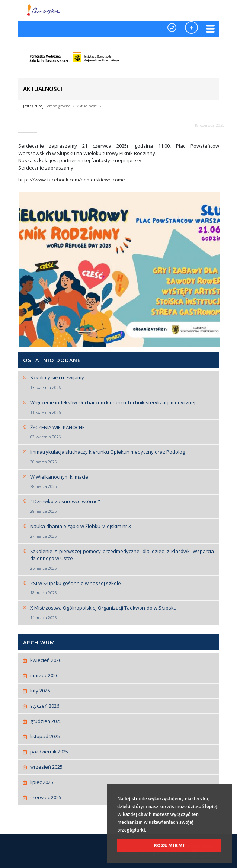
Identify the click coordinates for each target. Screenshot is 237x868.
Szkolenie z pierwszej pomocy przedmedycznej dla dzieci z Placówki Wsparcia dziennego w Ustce (122, 560)
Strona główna (58, 106)
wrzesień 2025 (46, 767)
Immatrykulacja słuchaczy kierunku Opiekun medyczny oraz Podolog (122, 457)
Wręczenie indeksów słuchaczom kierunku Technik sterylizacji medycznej (122, 407)
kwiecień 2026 (46, 660)
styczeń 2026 (45, 706)
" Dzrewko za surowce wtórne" (122, 506)
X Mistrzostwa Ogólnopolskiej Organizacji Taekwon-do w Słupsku (122, 613)
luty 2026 (40, 691)
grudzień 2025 (46, 721)
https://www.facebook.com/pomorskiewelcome (72, 180)
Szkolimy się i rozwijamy (122, 382)
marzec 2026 (44, 675)
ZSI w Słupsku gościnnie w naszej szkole (122, 588)
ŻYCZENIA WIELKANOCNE (122, 432)
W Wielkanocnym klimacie (122, 482)
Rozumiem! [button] (169, 846)
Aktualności (87, 106)
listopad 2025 (45, 736)
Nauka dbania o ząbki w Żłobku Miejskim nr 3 (122, 531)
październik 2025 (49, 752)
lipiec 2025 (42, 782)
